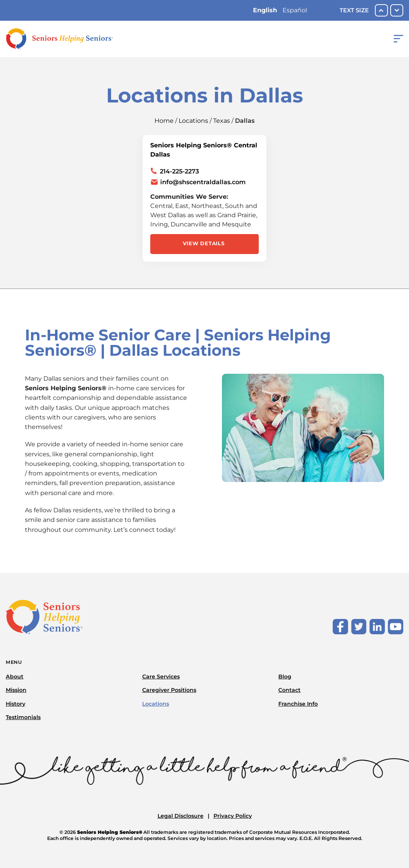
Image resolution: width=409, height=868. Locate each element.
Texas (222, 121)
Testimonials (23, 717)
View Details (204, 243)
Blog (285, 677)
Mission (16, 690)
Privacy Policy (233, 816)
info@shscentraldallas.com (203, 182)
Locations (193, 121)
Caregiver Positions (169, 690)
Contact (289, 690)
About (15, 677)
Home (164, 121)
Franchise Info (298, 704)
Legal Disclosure (181, 816)
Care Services (161, 677)
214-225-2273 (179, 171)
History (16, 704)
